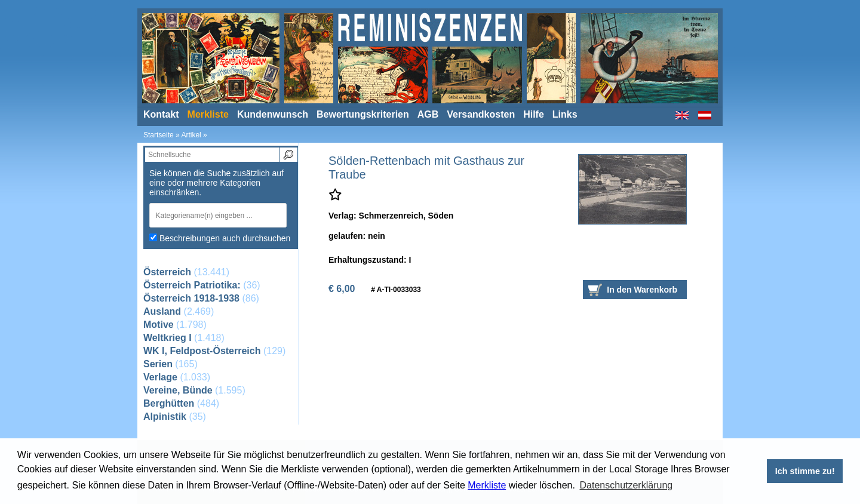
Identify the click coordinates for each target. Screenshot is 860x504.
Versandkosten (481, 114)
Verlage (160, 377)
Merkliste (487, 485)
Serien (158, 364)
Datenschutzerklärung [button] (626, 485)
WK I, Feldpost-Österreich (202, 351)
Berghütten (169, 403)
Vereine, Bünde (178, 390)
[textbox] (214, 215)
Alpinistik (165, 417)
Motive (159, 325)
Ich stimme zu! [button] (805, 471)
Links (565, 114)
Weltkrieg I (168, 338)
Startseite (159, 135)
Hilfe (534, 114)
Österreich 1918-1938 (191, 298)
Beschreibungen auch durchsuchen (225, 238)
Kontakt (161, 114)
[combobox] (221, 215)
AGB (428, 114)
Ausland (162, 311)
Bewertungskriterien (363, 114)
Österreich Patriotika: (192, 285)
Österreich (167, 272)
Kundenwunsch (273, 114)
